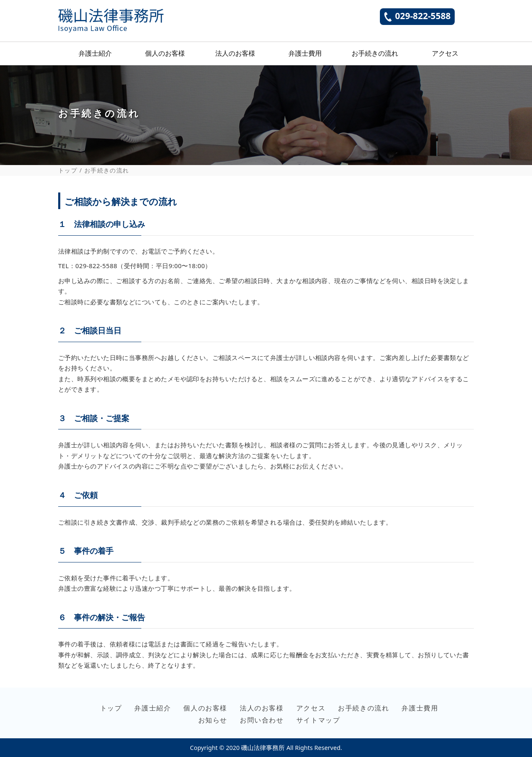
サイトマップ (318, 720)
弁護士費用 (305, 53)
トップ (68, 170)
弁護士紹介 (95, 53)
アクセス (445, 53)
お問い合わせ (262, 720)
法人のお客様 (235, 53)
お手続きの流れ (375, 53)
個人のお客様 (165, 53)
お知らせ (213, 720)
